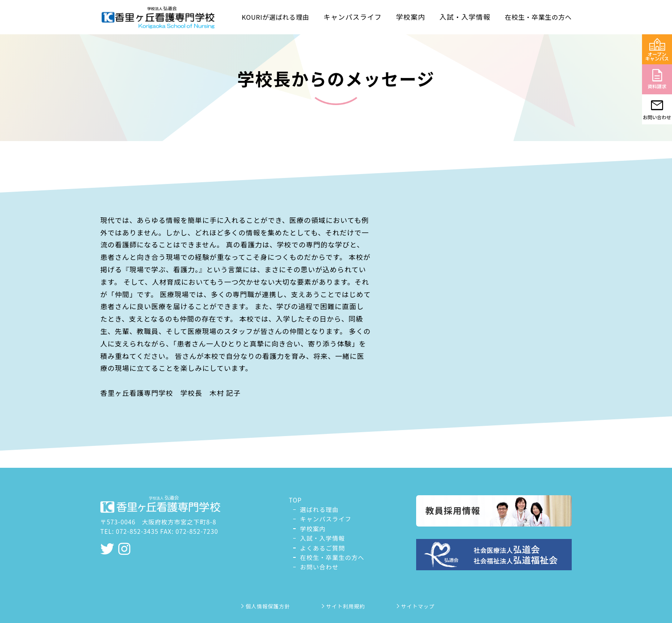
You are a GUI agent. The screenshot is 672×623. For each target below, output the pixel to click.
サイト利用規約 (343, 606)
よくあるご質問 (322, 548)
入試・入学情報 (322, 538)
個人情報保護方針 (265, 606)
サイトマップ (415, 606)
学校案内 (313, 529)
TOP (295, 500)
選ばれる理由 (319, 509)
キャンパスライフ (326, 519)
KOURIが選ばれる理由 (275, 17)
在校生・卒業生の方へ (538, 17)
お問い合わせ (319, 567)
